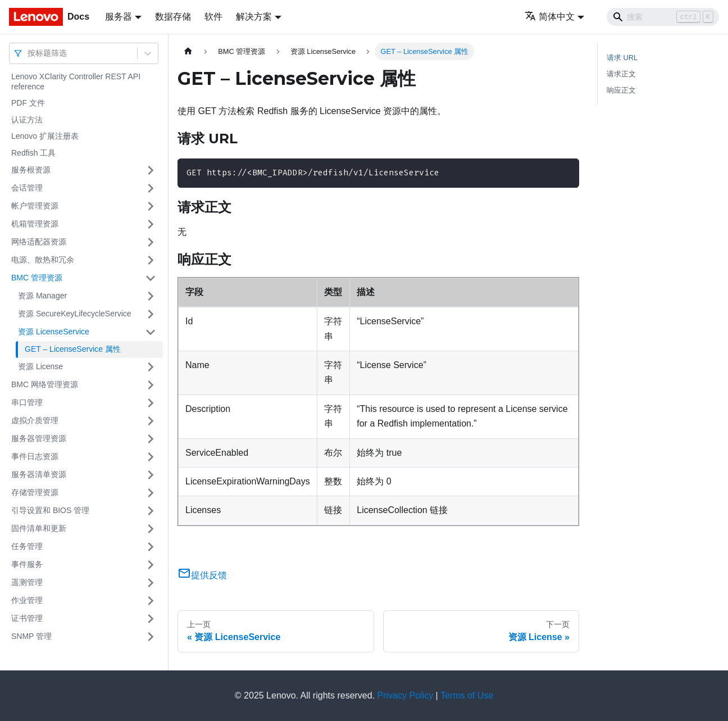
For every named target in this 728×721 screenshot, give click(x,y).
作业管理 (27, 600)
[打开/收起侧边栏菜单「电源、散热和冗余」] (151, 260)
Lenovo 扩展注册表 (45, 136)
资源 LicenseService (54, 332)
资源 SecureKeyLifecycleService (75, 314)
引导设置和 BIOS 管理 (50, 510)
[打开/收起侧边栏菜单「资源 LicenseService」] (151, 332)
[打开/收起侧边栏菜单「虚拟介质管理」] (151, 421)
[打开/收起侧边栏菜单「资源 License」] (151, 367)
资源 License (40, 366)
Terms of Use (467, 695)
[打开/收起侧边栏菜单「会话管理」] (151, 188)
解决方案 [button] (254, 17)
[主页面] (188, 51)
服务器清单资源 (39, 474)
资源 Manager (42, 296)
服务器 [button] (119, 17)
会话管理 (27, 188)
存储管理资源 (35, 492)
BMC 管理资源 (37, 278)
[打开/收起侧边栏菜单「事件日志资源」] (151, 457)
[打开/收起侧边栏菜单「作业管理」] (151, 601)
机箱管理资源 (35, 224)
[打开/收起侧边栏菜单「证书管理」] (151, 619)
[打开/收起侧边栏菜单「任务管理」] (151, 547)
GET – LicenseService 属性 (73, 349)
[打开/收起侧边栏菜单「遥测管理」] (151, 583)
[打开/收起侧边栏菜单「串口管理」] (151, 403)
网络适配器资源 (39, 242)
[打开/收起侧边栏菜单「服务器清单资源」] (151, 475)
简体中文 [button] (550, 17)
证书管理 (27, 618)
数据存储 (173, 17)
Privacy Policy (406, 695)
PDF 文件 (28, 103)
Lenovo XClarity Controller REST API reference (76, 81)
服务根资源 (31, 170)
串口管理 (27, 402)
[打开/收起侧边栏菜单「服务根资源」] (151, 170)
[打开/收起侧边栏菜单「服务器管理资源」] (151, 439)
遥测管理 (27, 582)
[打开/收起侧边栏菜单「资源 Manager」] (151, 296)
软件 (213, 17)
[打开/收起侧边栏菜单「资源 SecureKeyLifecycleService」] (151, 314)
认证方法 (27, 120)
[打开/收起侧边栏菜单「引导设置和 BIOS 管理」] (151, 511)
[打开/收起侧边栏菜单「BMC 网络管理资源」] (151, 385)
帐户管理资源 (35, 206)
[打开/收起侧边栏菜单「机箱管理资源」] (151, 224)
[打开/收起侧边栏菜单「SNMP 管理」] (151, 637)
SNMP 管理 (31, 636)
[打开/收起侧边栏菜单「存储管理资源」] (151, 493)
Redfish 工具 (33, 153)
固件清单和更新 (39, 528)
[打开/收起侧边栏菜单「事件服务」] (151, 565)
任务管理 (27, 546)
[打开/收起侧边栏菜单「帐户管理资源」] (151, 206)
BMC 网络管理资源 (45, 384)
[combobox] (29, 53)
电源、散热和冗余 (43, 260)
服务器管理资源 (39, 438)
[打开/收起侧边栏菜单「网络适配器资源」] (151, 242)
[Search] (663, 17)
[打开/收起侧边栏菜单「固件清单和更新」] (151, 529)
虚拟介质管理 (35, 420)
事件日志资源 (35, 456)
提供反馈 (202, 575)
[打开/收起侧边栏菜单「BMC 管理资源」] (151, 278)
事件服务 (27, 564)
